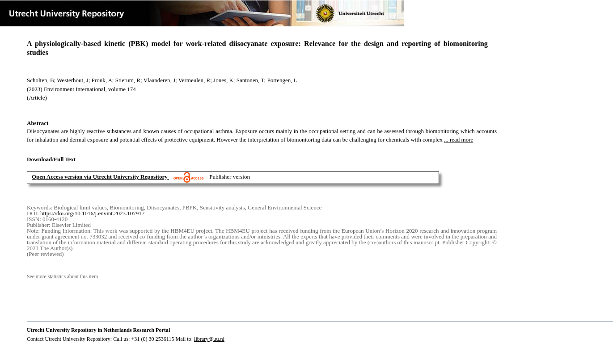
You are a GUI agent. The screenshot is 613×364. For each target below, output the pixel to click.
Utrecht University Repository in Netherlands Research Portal (98, 330)
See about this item (62, 277)
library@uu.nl (209, 339)
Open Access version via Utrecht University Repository (100, 177)
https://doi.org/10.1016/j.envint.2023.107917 (92, 213)
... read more (459, 140)
